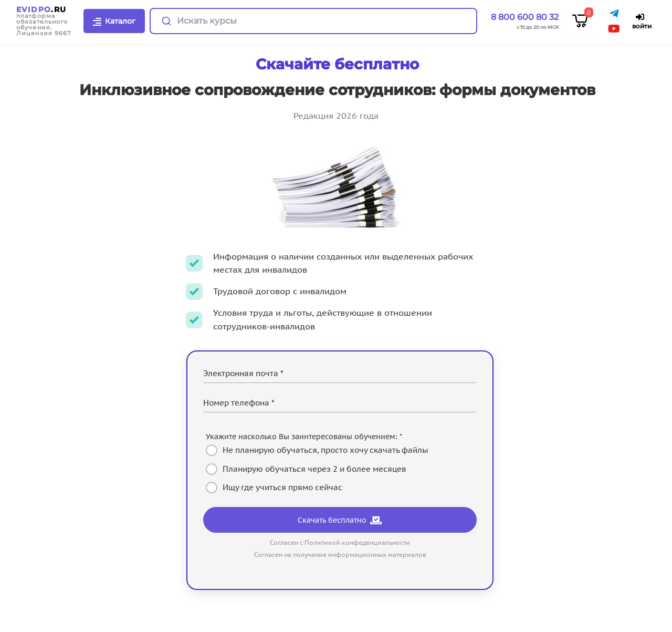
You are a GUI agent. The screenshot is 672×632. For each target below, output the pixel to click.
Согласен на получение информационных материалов (340, 555)
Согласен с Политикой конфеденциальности (340, 542)
